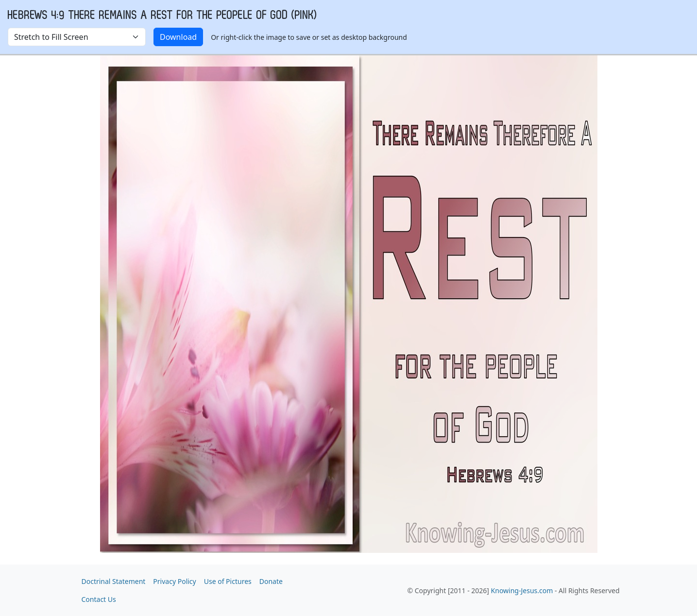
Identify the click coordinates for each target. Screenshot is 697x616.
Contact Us (99, 599)
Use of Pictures (228, 581)
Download (178, 37)
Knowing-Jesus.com (522, 590)
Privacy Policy (174, 581)
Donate (271, 581)
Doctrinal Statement (114, 581)
